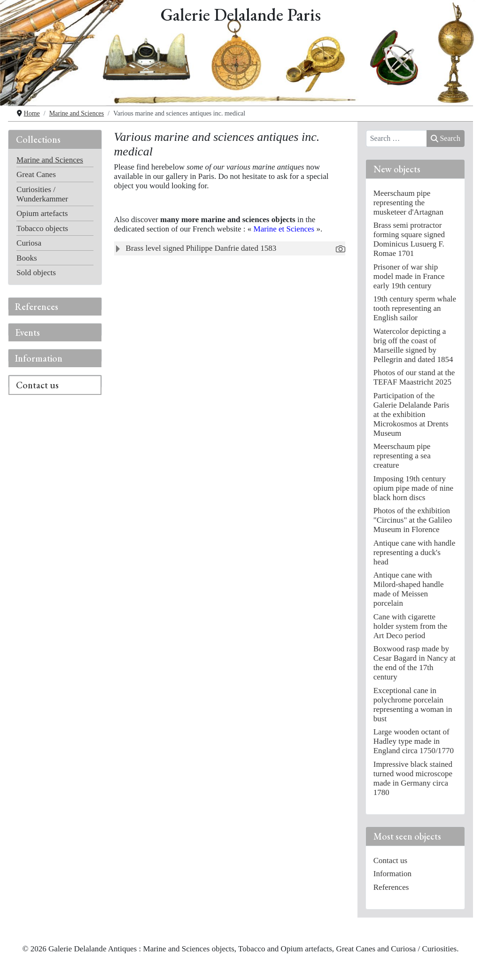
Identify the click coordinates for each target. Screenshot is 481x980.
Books (27, 258)
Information (39, 358)
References (37, 307)
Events (27, 332)
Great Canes (36, 174)
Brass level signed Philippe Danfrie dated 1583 (201, 248)
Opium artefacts (42, 213)
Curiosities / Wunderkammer (42, 194)
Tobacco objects (42, 228)
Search (446, 138)
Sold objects (36, 273)
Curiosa (29, 243)
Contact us (37, 385)
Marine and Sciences (50, 160)
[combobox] (397, 139)
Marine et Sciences (284, 229)
